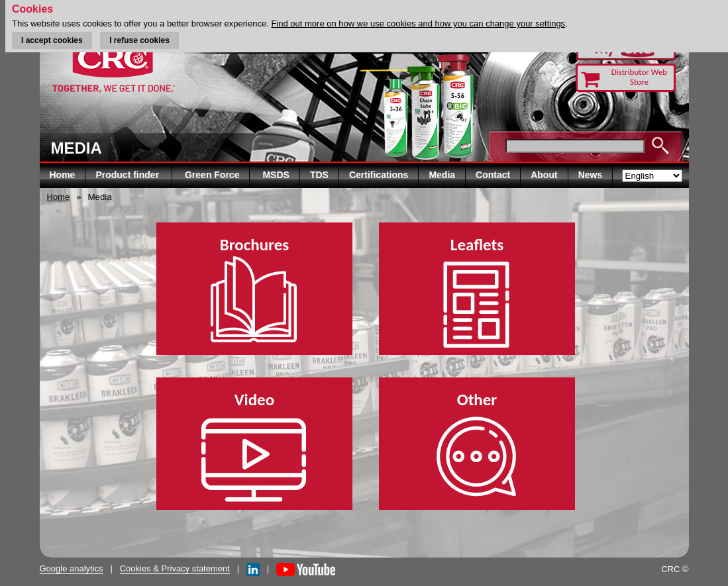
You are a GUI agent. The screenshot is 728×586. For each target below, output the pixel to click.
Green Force (212, 175)
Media (442, 175)
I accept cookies (52, 40)
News (591, 175)
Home (63, 175)
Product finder (129, 175)
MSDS (276, 175)
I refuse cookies (139, 40)
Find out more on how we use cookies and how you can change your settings (418, 24)
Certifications (379, 175)
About (544, 175)
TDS (319, 175)
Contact (493, 175)
